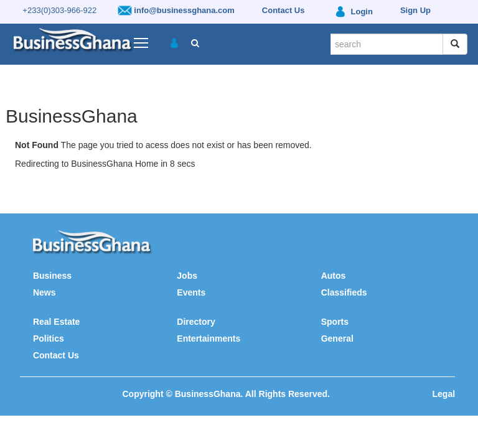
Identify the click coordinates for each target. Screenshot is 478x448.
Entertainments (209, 338)
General (337, 338)
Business (52, 276)
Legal (444, 394)
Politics (49, 338)
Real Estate (56, 322)
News (45, 292)
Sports (335, 322)
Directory (196, 322)
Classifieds (344, 292)
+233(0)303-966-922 (59, 10)
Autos (334, 276)
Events (191, 292)
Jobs (187, 276)
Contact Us (56, 355)
